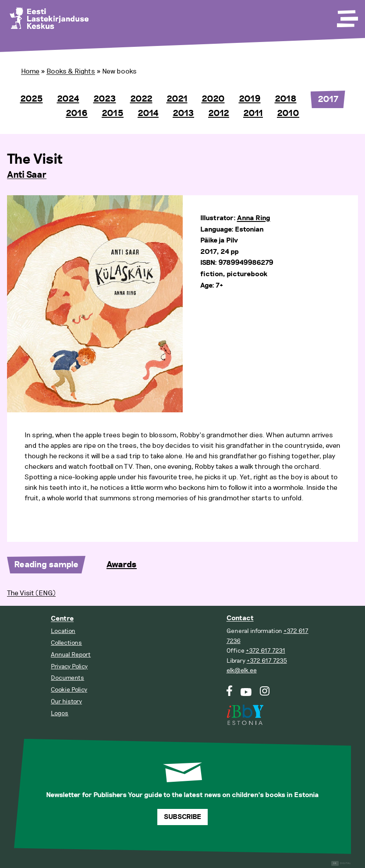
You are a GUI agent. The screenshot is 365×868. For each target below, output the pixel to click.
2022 (141, 99)
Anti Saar (27, 175)
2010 (288, 113)
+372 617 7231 (266, 651)
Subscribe (182, 817)
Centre (62, 619)
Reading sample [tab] (46, 565)
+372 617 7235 (267, 661)
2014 (148, 113)
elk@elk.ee (242, 670)
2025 (32, 99)
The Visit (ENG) (31, 593)
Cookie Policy (69, 690)
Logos (60, 713)
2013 (183, 113)
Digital (341, 863)
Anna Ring (254, 218)
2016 (77, 113)
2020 (213, 99)
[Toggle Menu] (347, 16)
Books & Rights (71, 71)
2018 (286, 99)
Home (30, 71)
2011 (253, 113)
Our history (66, 701)
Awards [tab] (122, 565)
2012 (219, 113)
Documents (67, 678)
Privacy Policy (69, 666)
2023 (105, 99)
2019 (250, 99)
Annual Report (71, 655)
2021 (177, 99)
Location (63, 631)
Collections (66, 643)
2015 (113, 113)
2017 (328, 99)
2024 (68, 99)
